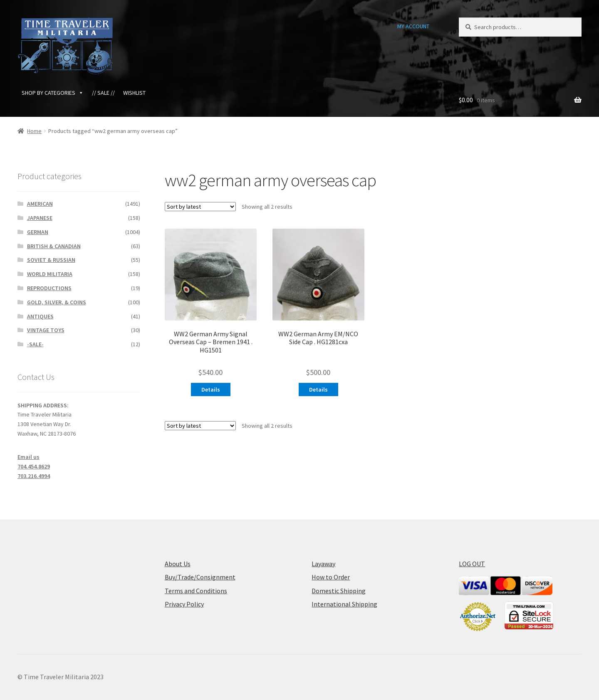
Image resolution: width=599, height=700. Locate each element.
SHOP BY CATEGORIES (53, 93)
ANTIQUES (40, 316)
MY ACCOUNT (413, 26)
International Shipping (344, 604)
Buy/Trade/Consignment (200, 577)
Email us (28, 457)
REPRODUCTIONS (49, 288)
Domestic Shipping (339, 591)
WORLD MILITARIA (50, 274)
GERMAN (38, 232)
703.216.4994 (34, 476)
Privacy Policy (184, 604)
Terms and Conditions (196, 591)
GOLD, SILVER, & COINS (57, 302)
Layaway (323, 564)
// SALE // (103, 93)
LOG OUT (472, 564)
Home (34, 131)
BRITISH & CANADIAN (54, 246)
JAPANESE (40, 218)
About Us (178, 564)
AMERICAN (40, 204)
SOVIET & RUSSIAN (51, 260)
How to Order (331, 577)
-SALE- (35, 344)
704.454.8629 (34, 466)
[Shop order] (200, 207)
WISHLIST (134, 93)
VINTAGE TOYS (46, 330)
